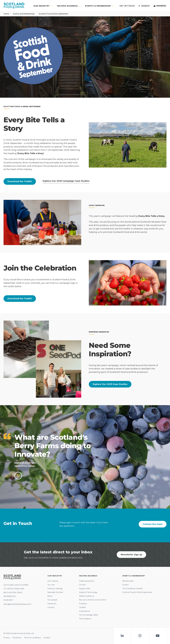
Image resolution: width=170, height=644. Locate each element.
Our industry (53, 581)
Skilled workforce (87, 596)
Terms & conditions (33, 638)
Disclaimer (17, 638)
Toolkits (82, 607)
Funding (83, 604)
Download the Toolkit (20, 181)
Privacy (7, 638)
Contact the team (153, 524)
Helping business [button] (69, 6)
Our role (51, 585)
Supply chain (85, 589)
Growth (82, 585)
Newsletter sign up (131, 555)
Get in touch (127, 6)
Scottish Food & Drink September (55, 14)
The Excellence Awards (133, 589)
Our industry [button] (43, 6)
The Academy (85, 619)
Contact (51, 607)
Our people (52, 600)
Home (8, 14)
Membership (128, 581)
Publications (85, 611)
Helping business (87, 581)
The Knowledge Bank (89, 615)
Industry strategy (55, 589)
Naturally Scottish (55, 592)
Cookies (47, 638)
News (50, 596)
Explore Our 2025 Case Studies (110, 384)
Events (125, 585)
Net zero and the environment (93, 600)
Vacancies (52, 604)
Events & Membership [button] (99, 6)
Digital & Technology (88, 592)
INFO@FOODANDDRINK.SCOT (17, 604)
